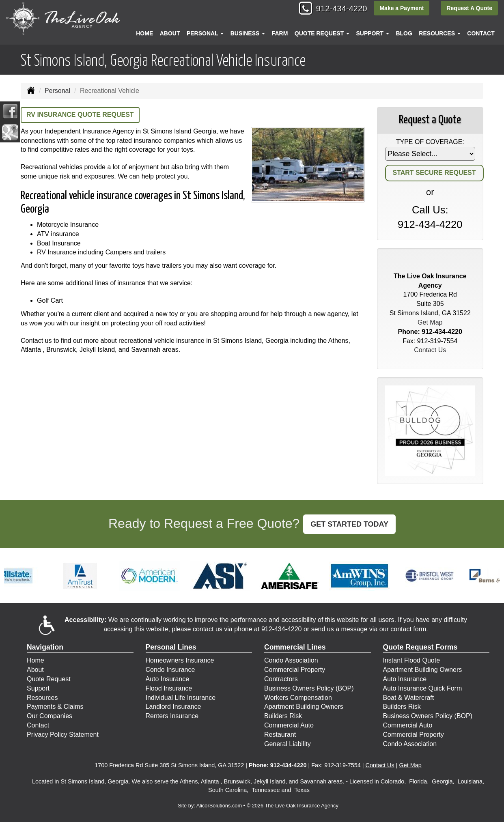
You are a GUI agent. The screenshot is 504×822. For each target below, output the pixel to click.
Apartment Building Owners (304, 707)
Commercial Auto (289, 725)
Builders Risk (283, 716)
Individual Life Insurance (181, 698)
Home (144, 33)
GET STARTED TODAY (349, 524)
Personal (57, 91)
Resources (42, 698)
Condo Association (291, 660)
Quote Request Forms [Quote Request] (420, 647)
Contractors (281, 679)
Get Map (430, 322)
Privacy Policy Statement (63, 735)
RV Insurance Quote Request (80, 115)
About (170, 33)
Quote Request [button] (322, 33)
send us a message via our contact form (369, 629)
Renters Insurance (172, 716)
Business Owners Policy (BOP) (309, 688)
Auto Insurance (168, 679)
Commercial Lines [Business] (295, 647)
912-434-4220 (337, 9)
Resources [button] (440, 33)
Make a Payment (400, 9)
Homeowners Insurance (180, 660)
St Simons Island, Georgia (94, 781)
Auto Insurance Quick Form (423, 688)
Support (38, 688)
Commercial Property (295, 670)
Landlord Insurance (173, 707)
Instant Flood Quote (412, 660)
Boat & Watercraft (409, 698)
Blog (404, 33)
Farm (280, 33)
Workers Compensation (298, 698)
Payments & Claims (55, 707)
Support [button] (373, 33)
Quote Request (49, 679)
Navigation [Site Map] (45, 647)
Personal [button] (205, 33)
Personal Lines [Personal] (171, 647)
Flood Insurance (169, 688)
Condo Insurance (170, 670)
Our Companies (50, 716)
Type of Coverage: (430, 142)
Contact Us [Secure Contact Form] (430, 350)
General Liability (288, 744)
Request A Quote (469, 9)
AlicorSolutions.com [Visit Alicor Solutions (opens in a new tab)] (219, 806)
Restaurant (280, 735)
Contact (481, 33)
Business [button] (248, 33)
